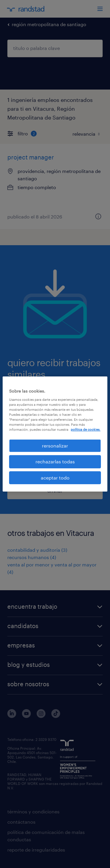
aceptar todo (55, 478)
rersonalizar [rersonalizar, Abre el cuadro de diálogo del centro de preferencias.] (55, 446)
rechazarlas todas (55, 461)
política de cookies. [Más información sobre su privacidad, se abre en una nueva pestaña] (86, 429)
